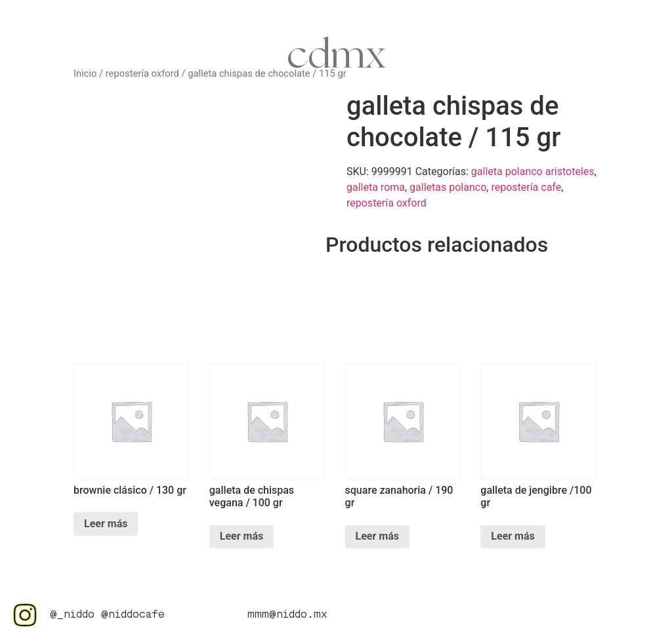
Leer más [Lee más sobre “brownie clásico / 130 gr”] (106, 524)
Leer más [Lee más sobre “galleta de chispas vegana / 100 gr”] (241, 536)
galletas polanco (448, 187)
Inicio (85, 73)
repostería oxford (142, 73)
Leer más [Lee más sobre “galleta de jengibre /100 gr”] (513, 536)
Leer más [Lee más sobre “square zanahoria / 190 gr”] (377, 536)
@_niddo (72, 615)
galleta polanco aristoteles (533, 171)
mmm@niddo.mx (287, 615)
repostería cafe (526, 187)
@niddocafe (133, 615)
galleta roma (376, 187)
